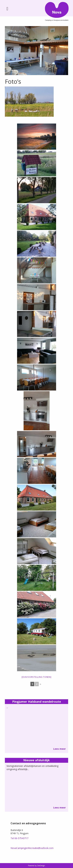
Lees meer (60, 749)
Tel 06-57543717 (19, 838)
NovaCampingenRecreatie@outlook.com (32, 848)
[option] (36, 51)
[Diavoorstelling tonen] (36, 677)
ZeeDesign (41, 866)
